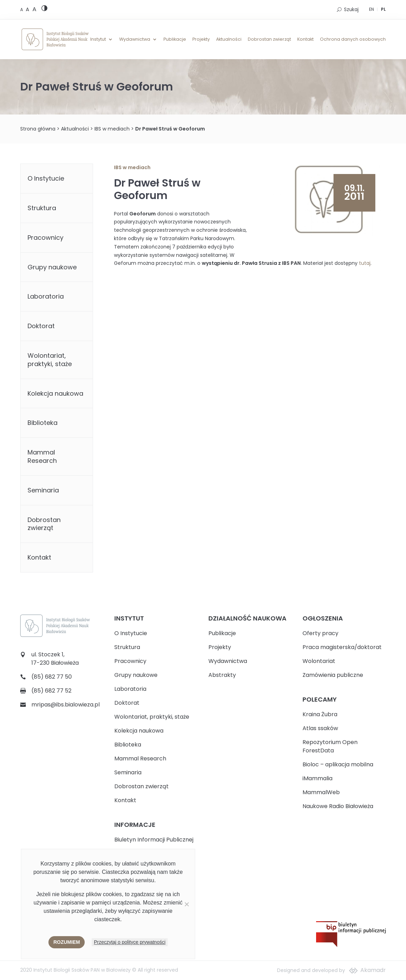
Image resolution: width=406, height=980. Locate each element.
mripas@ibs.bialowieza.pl (66, 705)
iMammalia (317, 778)
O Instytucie (46, 178)
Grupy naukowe (52, 267)
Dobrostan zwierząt (269, 39)
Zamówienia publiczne (333, 675)
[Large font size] (34, 9)
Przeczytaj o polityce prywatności (129, 942)
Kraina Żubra (320, 714)
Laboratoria (46, 296)
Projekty (201, 39)
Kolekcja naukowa (55, 393)
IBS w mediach (112, 129)
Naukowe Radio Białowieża (338, 806)
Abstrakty (222, 675)
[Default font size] (22, 10)
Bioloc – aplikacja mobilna (338, 764)
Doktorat (41, 326)
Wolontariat (319, 661)
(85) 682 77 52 (51, 691)
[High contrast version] (44, 10)
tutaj (365, 263)
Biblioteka (43, 423)
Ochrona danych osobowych (353, 39)
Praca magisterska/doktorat (342, 647)
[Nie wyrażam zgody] (186, 904)
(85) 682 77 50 (52, 677)
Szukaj (351, 10)
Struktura (42, 208)
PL (383, 9)
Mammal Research (42, 456)
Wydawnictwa (135, 39)
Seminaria (43, 490)
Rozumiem (67, 942)
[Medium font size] (28, 9)
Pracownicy (45, 238)
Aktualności (229, 39)
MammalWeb (321, 792)
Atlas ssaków (320, 728)
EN (371, 9)
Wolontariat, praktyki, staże (50, 360)
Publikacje (175, 39)
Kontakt (305, 39)
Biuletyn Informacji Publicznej (154, 840)
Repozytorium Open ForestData (330, 746)
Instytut (98, 39)
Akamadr (373, 970)
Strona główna (38, 129)
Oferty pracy (320, 633)
